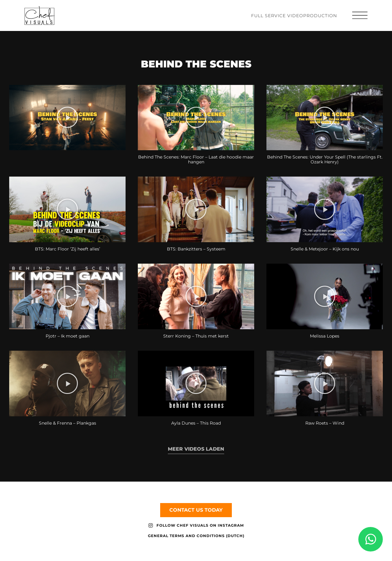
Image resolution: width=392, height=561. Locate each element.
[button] (67, 122)
